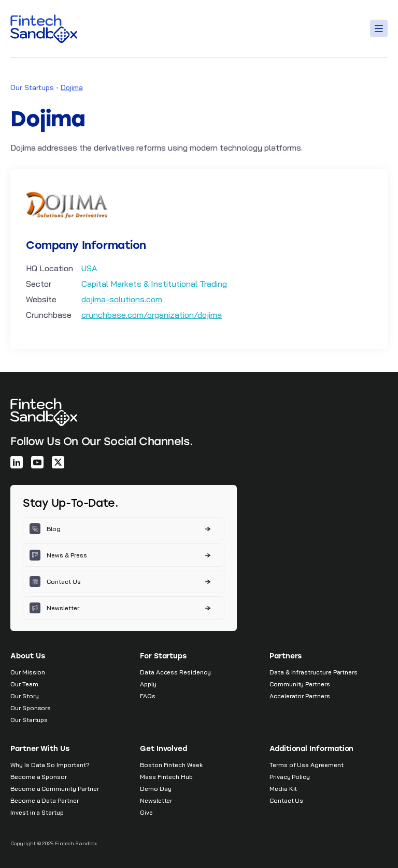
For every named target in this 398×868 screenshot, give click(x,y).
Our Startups (32, 87)
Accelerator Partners (300, 696)
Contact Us (286, 800)
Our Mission (28, 672)
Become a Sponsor (39, 777)
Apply (148, 684)
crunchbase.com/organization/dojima (152, 315)
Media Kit (283, 789)
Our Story (24, 696)
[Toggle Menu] (380, 28)
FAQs (148, 696)
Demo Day (156, 789)
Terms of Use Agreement (307, 765)
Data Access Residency (175, 672)
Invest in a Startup (37, 812)
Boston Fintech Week (171, 765)
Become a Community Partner (54, 789)
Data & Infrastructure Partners (314, 672)
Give (146, 812)
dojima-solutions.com (122, 299)
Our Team (24, 684)
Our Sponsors (31, 708)
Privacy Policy (290, 777)
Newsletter (156, 800)
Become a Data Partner (45, 800)
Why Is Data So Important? (50, 765)
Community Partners (300, 684)
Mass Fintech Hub (166, 777)
